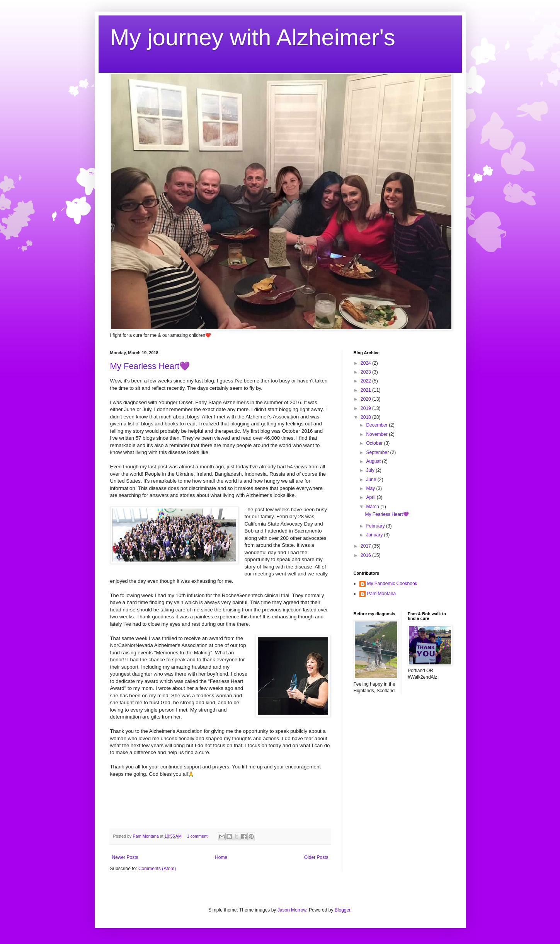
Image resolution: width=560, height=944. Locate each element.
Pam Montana (382, 594)
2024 (366, 363)
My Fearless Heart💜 (150, 366)
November (377, 434)
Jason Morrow (292, 910)
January (375, 535)
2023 (366, 372)
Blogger (343, 910)
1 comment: (198, 836)
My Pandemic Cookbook (392, 584)
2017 (366, 546)
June (372, 480)
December (377, 425)
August (374, 461)
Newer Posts (125, 857)
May (371, 488)
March (373, 507)
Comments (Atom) (157, 869)
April (371, 497)
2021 (366, 390)
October (375, 443)
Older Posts (316, 857)
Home (221, 857)
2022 (366, 381)
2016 (366, 555)
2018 (366, 417)
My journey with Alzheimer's (253, 37)
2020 (366, 399)
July (371, 470)
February (376, 526)
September (378, 452)
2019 (366, 408)
